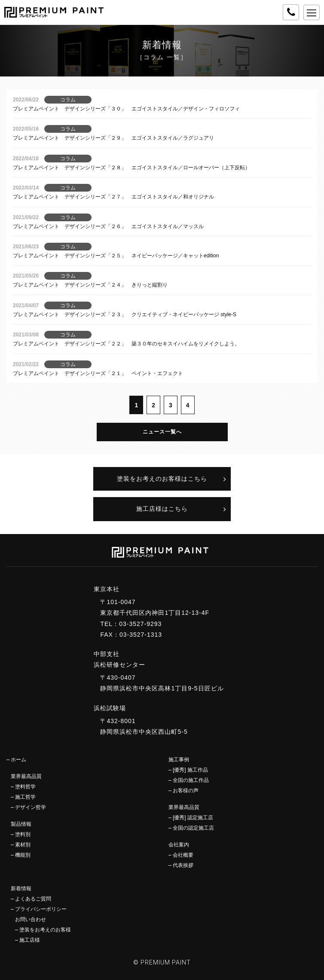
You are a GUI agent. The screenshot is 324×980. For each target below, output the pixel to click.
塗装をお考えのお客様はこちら (162, 479)
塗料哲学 (25, 787)
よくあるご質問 (33, 899)
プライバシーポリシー (41, 909)
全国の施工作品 (191, 780)
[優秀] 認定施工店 (193, 818)
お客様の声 (186, 791)
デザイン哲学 (31, 807)
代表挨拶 (183, 865)
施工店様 (30, 940)
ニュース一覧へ (162, 432)
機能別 (23, 855)
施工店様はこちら (162, 509)
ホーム (18, 760)
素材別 (23, 845)
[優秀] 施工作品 (190, 770)
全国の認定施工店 (193, 828)
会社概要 (183, 855)
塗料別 (23, 834)
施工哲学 (25, 797)
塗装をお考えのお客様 (45, 930)
